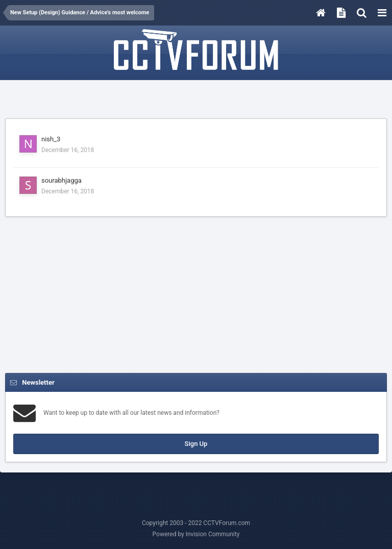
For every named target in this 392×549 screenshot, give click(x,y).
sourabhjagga (62, 180)
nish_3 (51, 139)
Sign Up (196, 444)
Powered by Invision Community (196, 534)
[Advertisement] (196, 101)
